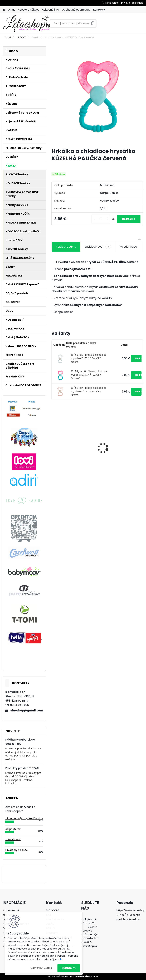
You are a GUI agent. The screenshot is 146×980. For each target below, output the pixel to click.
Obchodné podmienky (76, 10)
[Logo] (26, 24)
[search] (92, 25)
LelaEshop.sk (89, 946)
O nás (11, 10)
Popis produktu (66, 249)
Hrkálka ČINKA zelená (68, 448)
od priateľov (13, 829)
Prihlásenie (111, 3)
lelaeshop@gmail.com (26, 710)
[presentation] (53, 445)
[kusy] (99, 220)
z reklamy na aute (16, 850)
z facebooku (13, 839)
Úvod (8, 37)
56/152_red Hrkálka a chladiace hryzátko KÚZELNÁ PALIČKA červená (89, 378)
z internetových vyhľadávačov (24, 819)
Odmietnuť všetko (41, 968)
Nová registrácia (134, 3)
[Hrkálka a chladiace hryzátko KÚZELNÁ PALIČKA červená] (97, 96)
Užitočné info (51, 10)
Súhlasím (69, 968)
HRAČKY (21, 37)
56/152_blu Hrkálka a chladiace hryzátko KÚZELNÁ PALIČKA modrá (89, 361)
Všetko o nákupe (29, 10)
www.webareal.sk (87, 977)
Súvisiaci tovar (98, 249)
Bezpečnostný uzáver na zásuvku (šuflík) (118, 444)
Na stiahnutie (128, 249)
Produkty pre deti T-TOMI (22, 768)
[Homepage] (4, 10)
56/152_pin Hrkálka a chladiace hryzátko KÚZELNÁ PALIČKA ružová (89, 394)
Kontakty (99, 10)
